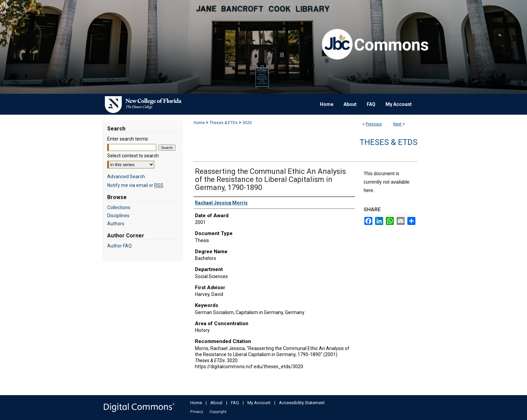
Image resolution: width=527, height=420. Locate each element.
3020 (247, 123)
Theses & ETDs (224, 123)
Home (199, 123)
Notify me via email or (135, 185)
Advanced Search (126, 177)
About (216, 403)
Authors (116, 224)
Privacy (197, 412)
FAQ (235, 403)
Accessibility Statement (302, 403)
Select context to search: (133, 156)
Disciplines (118, 216)
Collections (119, 207)
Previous (374, 124)
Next (397, 124)
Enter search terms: (128, 139)
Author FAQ (119, 246)
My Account (259, 403)
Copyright (218, 412)
